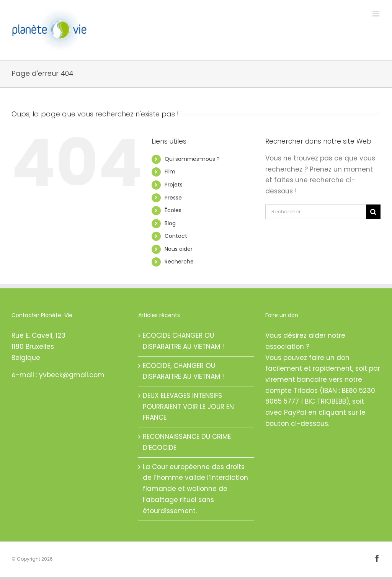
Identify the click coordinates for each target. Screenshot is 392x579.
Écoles (173, 210)
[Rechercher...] (316, 212)
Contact (176, 236)
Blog (170, 223)
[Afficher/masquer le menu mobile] (376, 14)
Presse (173, 198)
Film (170, 172)
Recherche (179, 262)
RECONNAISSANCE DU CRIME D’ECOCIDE (187, 442)
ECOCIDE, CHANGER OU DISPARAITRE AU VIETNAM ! (183, 371)
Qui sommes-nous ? (192, 159)
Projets (174, 185)
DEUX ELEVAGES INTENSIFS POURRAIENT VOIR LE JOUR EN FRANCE (188, 406)
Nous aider (179, 249)
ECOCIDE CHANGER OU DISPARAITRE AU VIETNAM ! (183, 341)
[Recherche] (373, 212)
